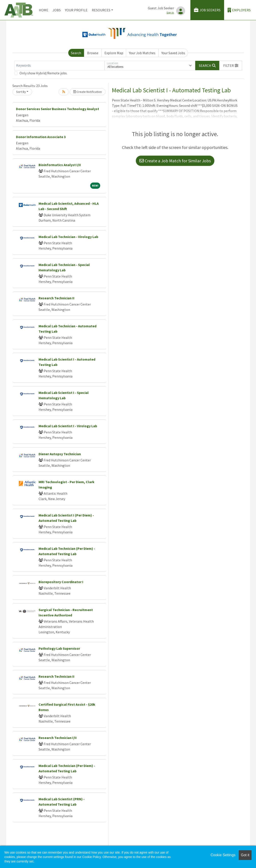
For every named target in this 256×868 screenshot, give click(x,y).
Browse (93, 53)
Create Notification (88, 92)
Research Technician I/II (58, 738)
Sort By (21, 92)
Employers (239, 10)
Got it (245, 855)
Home (44, 10)
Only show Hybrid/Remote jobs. (43, 73)
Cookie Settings (223, 855)
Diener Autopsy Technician (60, 454)
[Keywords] (59, 66)
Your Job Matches (142, 53)
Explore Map (114, 53)
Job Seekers (207, 10)
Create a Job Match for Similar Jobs (175, 161)
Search (76, 53)
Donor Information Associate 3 (41, 137)
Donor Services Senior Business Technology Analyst (58, 109)
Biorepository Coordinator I (61, 582)
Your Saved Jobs (173, 53)
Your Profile (76, 10)
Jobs (57, 10)
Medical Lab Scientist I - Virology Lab (68, 426)
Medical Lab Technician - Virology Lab (68, 237)
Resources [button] (101, 10)
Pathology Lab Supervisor (59, 648)
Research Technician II (57, 298)
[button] (231, 66)
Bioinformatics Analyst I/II (60, 165)
